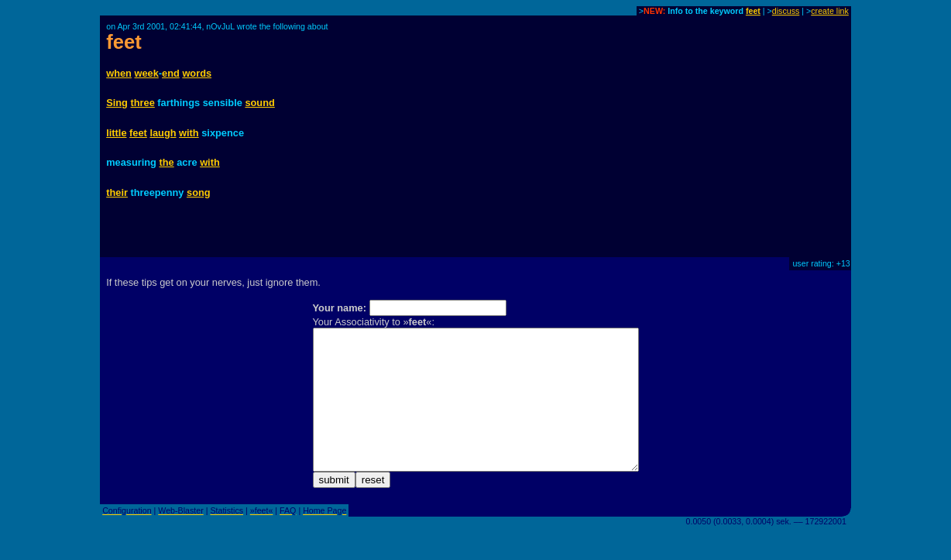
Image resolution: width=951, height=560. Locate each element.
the (166, 162)
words (197, 73)
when (119, 73)
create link (830, 11)
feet (753, 11)
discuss (786, 11)
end (171, 73)
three (143, 103)
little (116, 133)
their (117, 192)
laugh (163, 133)
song (199, 192)
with (189, 133)
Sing (117, 103)
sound (259, 103)
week (146, 73)
